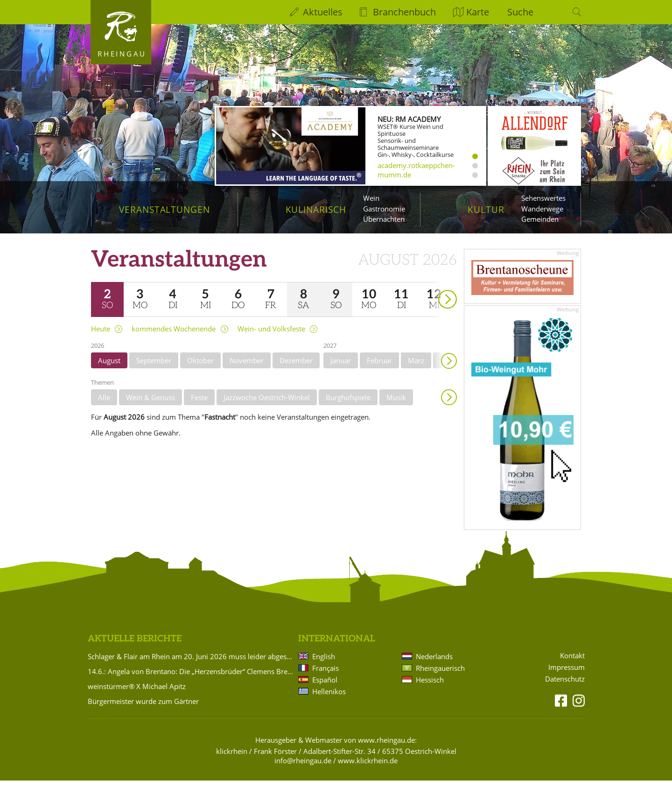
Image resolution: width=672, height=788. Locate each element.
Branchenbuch (404, 12)
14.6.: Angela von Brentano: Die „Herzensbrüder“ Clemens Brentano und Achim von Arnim (191, 679)
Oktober (200, 368)
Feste (199, 405)
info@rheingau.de (303, 768)
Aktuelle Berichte (135, 647)
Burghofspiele (348, 405)
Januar (341, 368)
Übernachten (384, 219)
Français (325, 676)
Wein (371, 198)
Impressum (567, 675)
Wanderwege (542, 209)
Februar (379, 368)
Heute (101, 336)
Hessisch (430, 688)
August (109, 368)
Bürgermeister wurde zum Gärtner (143, 709)
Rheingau (122, 54)
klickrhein (232, 759)
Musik (396, 405)
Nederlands (434, 664)
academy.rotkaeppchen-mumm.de (416, 170)
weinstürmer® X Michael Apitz (137, 694)
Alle (104, 405)
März (416, 368)
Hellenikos (329, 699)
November (247, 368)
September (154, 368)
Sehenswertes (543, 198)
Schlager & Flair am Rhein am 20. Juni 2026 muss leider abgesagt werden (191, 664)
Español (325, 688)
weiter (431, 294)
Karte (478, 12)
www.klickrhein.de (368, 768)
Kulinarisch (316, 209)
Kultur (486, 209)
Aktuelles (323, 12)
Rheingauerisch (440, 676)
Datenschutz (565, 687)
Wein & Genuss (150, 405)
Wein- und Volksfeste (271, 336)
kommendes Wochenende (174, 336)
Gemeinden (540, 219)
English (324, 664)
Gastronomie (384, 209)
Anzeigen (449, 405)
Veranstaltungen (164, 209)
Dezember (296, 368)
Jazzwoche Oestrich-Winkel (267, 405)
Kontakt (572, 664)
